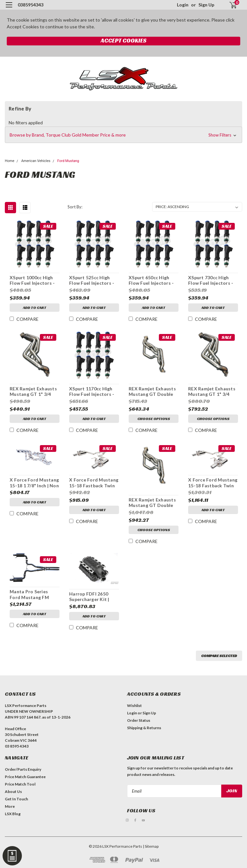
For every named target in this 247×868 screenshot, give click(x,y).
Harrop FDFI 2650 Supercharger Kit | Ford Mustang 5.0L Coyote (90, 597)
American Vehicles (36, 161)
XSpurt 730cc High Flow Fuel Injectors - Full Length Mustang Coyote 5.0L (211, 281)
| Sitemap (151, 846)
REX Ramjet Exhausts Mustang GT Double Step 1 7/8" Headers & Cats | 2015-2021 (153, 503)
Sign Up (206, 5)
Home (10, 161)
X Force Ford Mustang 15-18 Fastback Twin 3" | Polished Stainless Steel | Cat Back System (94, 483)
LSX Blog (13, 814)
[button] (123, 135)
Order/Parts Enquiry (23, 769)
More (10, 806)
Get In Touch (16, 799)
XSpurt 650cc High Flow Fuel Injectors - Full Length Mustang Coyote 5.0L (151, 281)
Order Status (139, 720)
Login (183, 5)
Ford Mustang (68, 161)
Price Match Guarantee (25, 777)
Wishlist (134, 706)
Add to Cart (35, 307)
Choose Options (154, 419)
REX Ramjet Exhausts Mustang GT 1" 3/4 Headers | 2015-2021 (33, 392)
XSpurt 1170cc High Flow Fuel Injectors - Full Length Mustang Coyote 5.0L (92, 392)
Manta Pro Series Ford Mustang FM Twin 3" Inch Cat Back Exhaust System (33, 595)
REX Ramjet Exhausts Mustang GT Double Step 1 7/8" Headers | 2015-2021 (152, 392)
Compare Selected (219, 656)
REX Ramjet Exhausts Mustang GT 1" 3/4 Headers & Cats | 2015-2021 (212, 392)
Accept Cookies (123, 40)
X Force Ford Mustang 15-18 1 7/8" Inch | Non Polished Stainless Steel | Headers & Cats (34, 483)
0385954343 (31, 5)
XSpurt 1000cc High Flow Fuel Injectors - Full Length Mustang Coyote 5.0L (32, 281)
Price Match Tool (20, 784)
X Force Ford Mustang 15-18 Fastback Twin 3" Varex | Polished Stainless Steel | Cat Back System (213, 483)
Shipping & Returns (144, 728)
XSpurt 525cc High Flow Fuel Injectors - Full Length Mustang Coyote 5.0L (92, 281)
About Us (13, 792)
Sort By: (75, 207)
